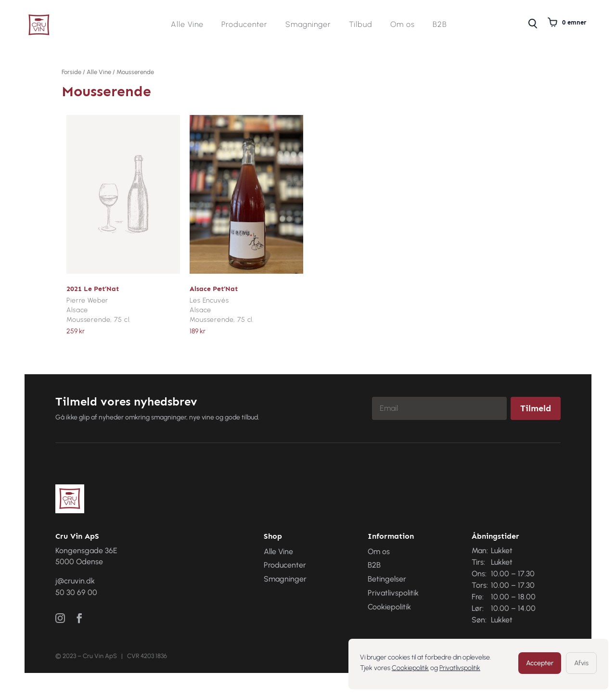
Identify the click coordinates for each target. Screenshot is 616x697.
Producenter (244, 25)
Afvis (581, 663)
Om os (403, 25)
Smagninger (308, 25)
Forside (71, 72)
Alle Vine (187, 25)
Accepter (540, 663)
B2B (440, 25)
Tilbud (361, 25)
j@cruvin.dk (75, 581)
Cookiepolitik (410, 668)
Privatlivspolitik (460, 668)
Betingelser (387, 579)
